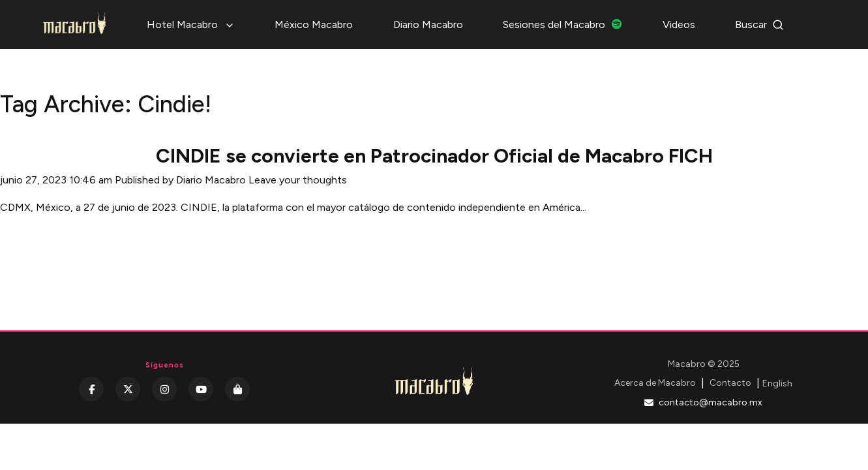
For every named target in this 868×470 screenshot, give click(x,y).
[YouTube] (201, 389)
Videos (679, 24)
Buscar (759, 24)
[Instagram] (164, 389)
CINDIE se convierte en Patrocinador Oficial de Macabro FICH (434, 156)
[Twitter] (128, 389)
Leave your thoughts (298, 180)
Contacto (730, 383)
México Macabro (314, 24)
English (777, 384)
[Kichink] (237, 389)
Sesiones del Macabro (562, 24)
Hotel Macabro (191, 24)
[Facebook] (91, 389)
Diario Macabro (428, 24)
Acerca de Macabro (655, 383)
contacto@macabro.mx (703, 402)
